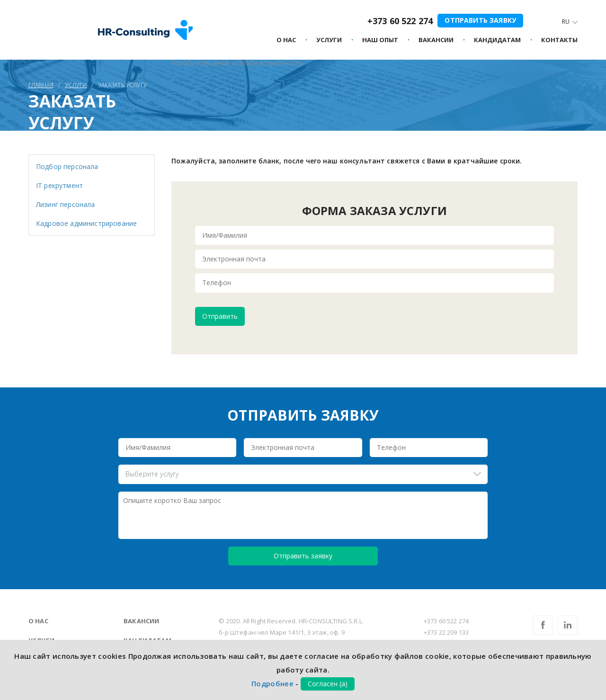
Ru (566, 22)
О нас (38, 621)
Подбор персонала (67, 166)
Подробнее (272, 683)
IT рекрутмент (59, 185)
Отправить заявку (480, 20)
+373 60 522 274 (400, 21)
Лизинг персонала (66, 204)
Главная (41, 85)
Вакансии (141, 621)
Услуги (329, 40)
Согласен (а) (328, 684)
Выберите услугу (152, 474)
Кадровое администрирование (86, 223)
